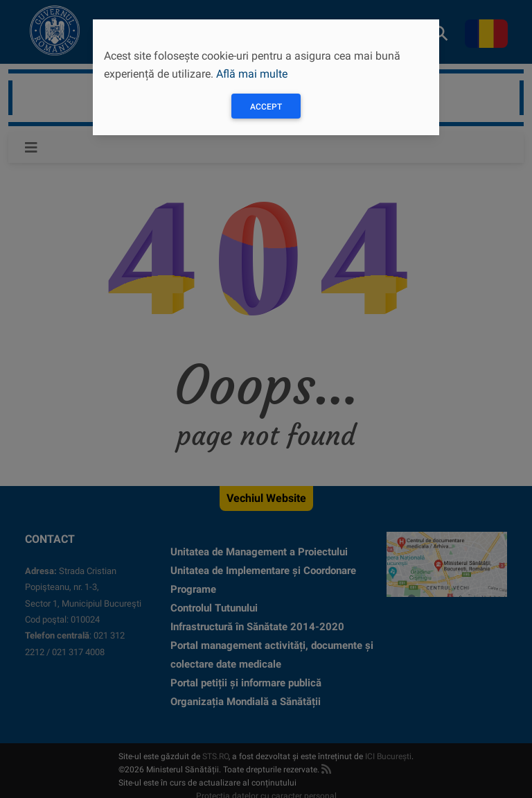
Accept (266, 107)
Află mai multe (252, 74)
